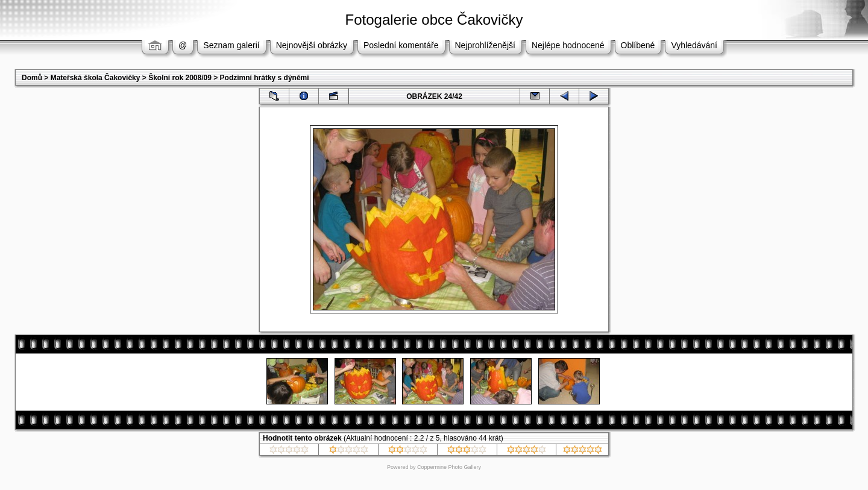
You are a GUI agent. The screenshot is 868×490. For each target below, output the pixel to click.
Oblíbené (638, 45)
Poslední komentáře (401, 45)
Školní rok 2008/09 (180, 78)
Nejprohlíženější (485, 45)
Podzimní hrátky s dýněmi (265, 78)
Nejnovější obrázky (312, 45)
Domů (32, 78)
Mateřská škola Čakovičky (96, 78)
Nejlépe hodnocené (568, 45)
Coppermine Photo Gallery (449, 467)
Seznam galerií (231, 45)
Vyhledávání (694, 45)
